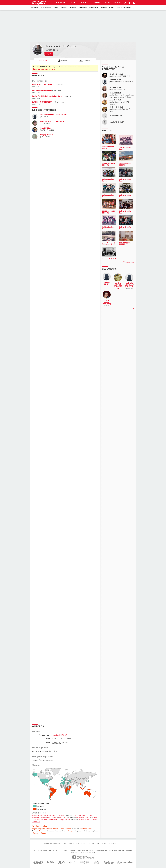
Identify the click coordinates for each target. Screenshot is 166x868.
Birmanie (56, 829)
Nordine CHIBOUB (116, 74)
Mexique (94, 817)
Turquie (88, 820)
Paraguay (71, 831)
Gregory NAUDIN (46, 135)
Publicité (59, 850)
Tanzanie (36, 833)
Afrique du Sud (37, 815)
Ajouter (50, 54)
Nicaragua (43, 831)
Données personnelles (101, 850)
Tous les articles (80, 850)
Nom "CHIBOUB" (116, 116)
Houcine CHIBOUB (109, 259)
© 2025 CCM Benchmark (88, 852)
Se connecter (46, 8)
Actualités (61, 3)
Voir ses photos (129, 262)
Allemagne (53, 815)
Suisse (68, 820)
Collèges (63, 8)
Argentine (42, 829)
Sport (74, 3)
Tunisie (81, 820)
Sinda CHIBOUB (115, 93)
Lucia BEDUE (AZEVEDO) (107, 302)
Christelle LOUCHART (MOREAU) (129, 285)
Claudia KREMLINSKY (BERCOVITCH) (54, 115)
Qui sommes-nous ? (40, 850)
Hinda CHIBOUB (115, 87)
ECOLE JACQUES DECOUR (43, 85)
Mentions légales (127, 850)
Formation (65, 850)
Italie (61, 817)
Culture (85, 3)
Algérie (46, 815)
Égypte (85, 815)
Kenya (90, 829)
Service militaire (107, 8)
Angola (35, 829)
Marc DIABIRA (45, 128)
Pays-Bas (36, 820)
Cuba (79, 815)
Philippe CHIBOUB (116, 107)
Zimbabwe (36, 822)
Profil (45, 61)
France (43, 817)
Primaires (72, 8)
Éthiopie (68, 829)
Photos (64, 61)
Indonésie (84, 829)
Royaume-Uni (53, 820)
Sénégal (61, 820)
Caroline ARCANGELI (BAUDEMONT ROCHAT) (118, 287)
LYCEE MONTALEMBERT (42, 102)
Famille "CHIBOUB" (117, 122)
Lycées (55, 8)
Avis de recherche (124, 8)
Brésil (62, 829)
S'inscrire (35, 8)
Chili (75, 815)
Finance (97, 3)
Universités (82, 8)
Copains (87, 61)
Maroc (88, 817)
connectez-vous (82, 67)
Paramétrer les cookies (115, 850)
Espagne (92, 815)
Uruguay (44, 833)
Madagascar (80, 817)
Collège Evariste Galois (42, 90)
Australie (49, 829)
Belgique (61, 815)
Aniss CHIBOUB (115, 100)
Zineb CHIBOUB (115, 80)
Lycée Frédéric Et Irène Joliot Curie (47, 96)
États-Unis (36, 817)
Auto (107, 3)
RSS (54, 850)
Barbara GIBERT (107, 283)
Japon (66, 817)
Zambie (94, 820)
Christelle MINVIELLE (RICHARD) (52, 121)
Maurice (55, 817)
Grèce (48, 817)
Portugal (44, 820)
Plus (117, 3)
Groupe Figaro (75, 852)
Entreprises (94, 8)
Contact (49, 850)
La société (72, 850)
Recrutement (90, 850)
